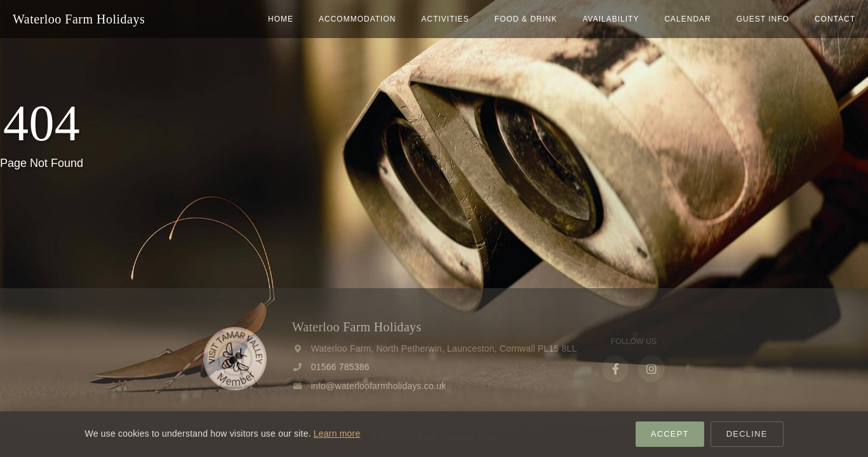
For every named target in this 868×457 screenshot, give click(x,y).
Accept (670, 434)
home (281, 19)
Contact (835, 19)
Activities (445, 19)
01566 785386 (340, 367)
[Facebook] (615, 369)
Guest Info (763, 19)
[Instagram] (651, 369)
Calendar (687, 19)
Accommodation (357, 19)
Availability (611, 19)
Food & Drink (526, 19)
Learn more (337, 434)
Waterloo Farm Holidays (79, 19)
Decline (747, 434)
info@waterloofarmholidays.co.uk (379, 386)
